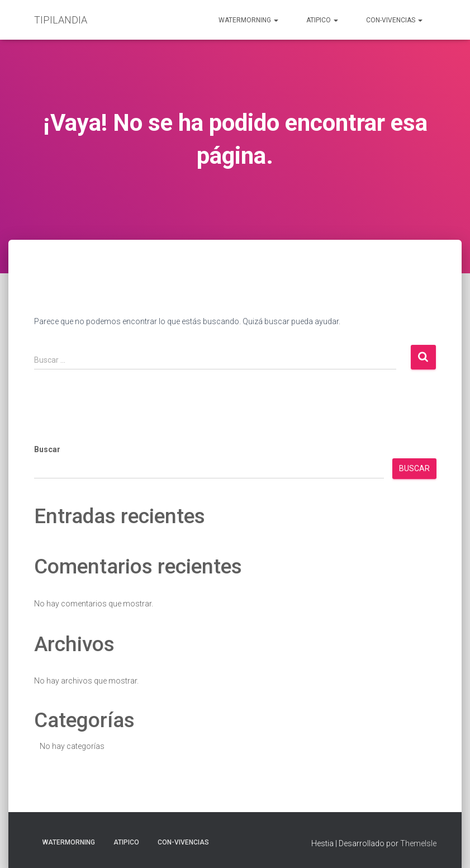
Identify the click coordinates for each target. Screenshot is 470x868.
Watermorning (248, 20)
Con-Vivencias (394, 20)
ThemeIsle (418, 843)
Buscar (47, 449)
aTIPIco (322, 20)
